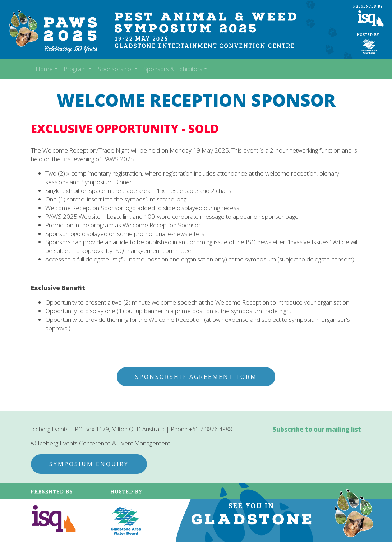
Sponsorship (115, 69)
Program (75, 69)
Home (44, 69)
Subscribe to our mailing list (317, 429)
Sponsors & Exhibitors (173, 69)
